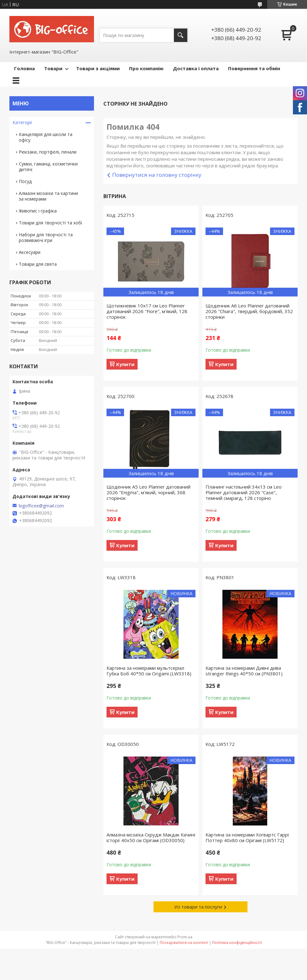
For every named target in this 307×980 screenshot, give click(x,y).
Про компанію (146, 68)
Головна (24, 68)
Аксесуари (30, 252)
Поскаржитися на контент (184, 943)
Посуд (25, 181)
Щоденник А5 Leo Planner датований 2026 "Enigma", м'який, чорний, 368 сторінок (148, 492)
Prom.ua (185, 937)
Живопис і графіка (38, 211)
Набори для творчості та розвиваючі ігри (46, 237)
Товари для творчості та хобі (50, 223)
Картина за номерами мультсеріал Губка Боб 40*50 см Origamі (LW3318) (149, 671)
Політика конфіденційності (237, 943)
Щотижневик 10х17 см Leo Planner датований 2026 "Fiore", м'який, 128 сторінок (147, 311)
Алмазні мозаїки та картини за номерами (48, 196)
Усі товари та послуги (198, 907)
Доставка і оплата (196, 68)
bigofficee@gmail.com (41, 506)
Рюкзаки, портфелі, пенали (48, 152)
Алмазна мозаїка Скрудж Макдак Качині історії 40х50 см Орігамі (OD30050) (151, 837)
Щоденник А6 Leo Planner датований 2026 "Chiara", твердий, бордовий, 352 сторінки (249, 311)
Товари (53, 68)
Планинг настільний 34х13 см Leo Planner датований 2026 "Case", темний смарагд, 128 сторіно (244, 492)
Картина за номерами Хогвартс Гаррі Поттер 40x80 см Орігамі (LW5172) (247, 837)
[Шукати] (181, 35)
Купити (125, 364)
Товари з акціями (98, 68)
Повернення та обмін (254, 68)
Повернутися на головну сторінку (157, 175)
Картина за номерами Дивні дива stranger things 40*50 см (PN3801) (244, 671)
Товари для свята (38, 264)
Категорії (22, 122)
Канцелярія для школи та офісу (46, 137)
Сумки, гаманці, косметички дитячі (48, 167)
